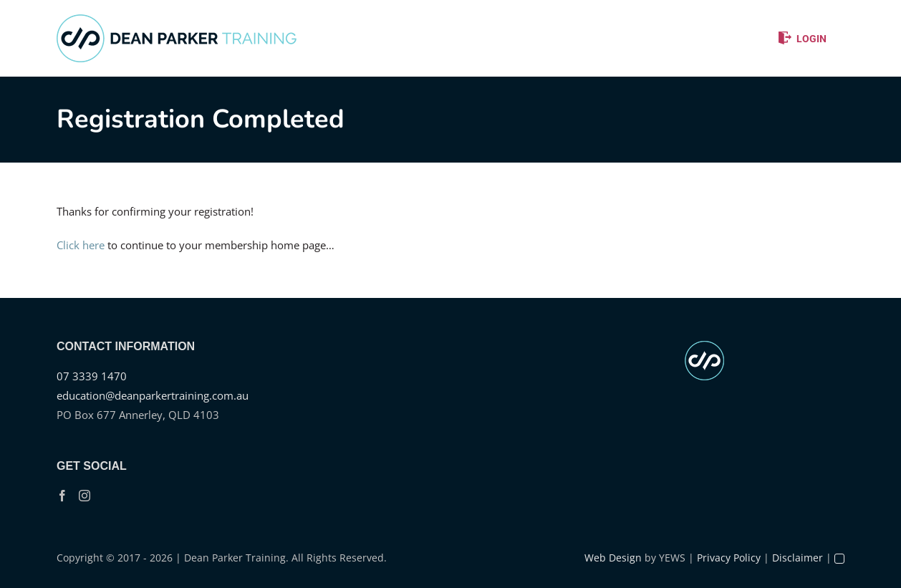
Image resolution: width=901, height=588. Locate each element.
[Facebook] (62, 496)
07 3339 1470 (92, 376)
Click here (81, 245)
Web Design (613, 558)
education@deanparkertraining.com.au (153, 395)
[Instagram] (85, 496)
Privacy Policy (729, 558)
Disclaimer (798, 558)
